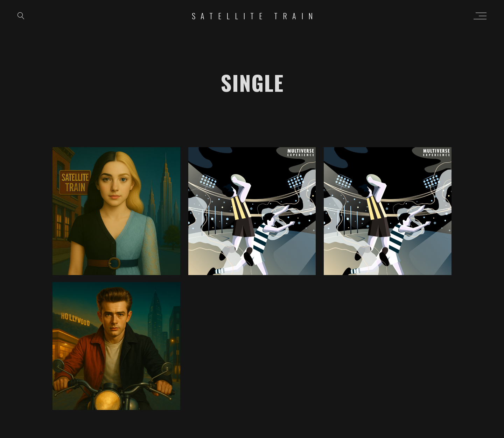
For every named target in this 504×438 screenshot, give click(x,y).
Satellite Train (255, 16)
